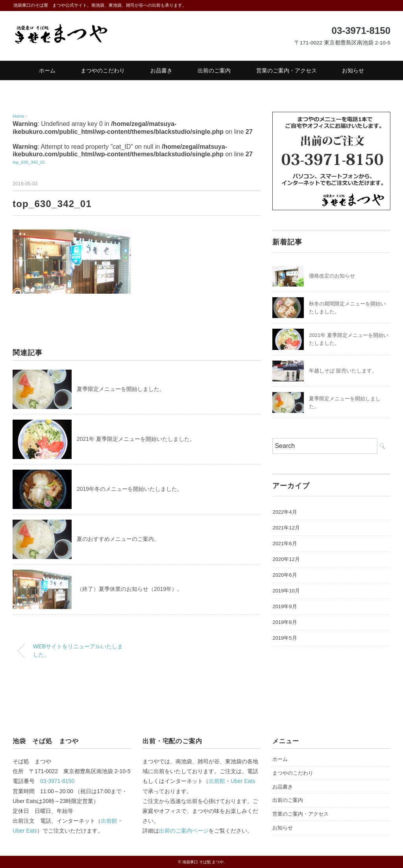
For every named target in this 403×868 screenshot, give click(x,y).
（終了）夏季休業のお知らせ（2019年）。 (130, 589)
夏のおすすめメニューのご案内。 (118, 539)
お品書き (161, 70)
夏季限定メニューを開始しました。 (121, 389)
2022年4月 (285, 512)
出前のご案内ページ (184, 831)
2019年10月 (286, 591)
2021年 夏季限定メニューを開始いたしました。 (136, 439)
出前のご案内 (214, 70)
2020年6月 (285, 575)
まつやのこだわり (103, 70)
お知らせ (353, 70)
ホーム (47, 70)
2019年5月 (285, 638)
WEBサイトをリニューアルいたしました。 (78, 651)
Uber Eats (25, 831)
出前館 (109, 821)
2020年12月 (286, 559)
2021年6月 (285, 543)
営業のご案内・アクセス (287, 70)
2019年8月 (285, 622)
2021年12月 (286, 528)
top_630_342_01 (29, 162)
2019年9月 (285, 606)
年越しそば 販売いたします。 (343, 371)
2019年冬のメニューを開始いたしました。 (130, 489)
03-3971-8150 (57, 781)
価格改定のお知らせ (332, 276)
